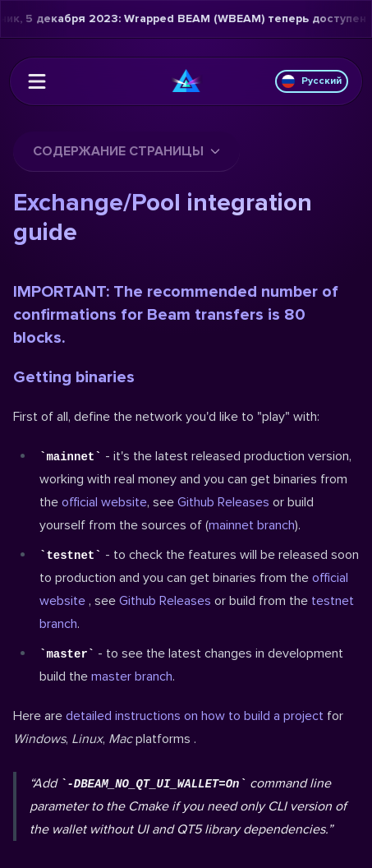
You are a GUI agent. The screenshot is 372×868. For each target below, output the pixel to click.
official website (104, 502)
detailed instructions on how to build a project (195, 716)
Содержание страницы (126, 151)
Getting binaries (74, 377)
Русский (312, 81)
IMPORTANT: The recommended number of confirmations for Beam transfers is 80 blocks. (176, 315)
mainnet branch (252, 525)
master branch (132, 676)
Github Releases (223, 502)
